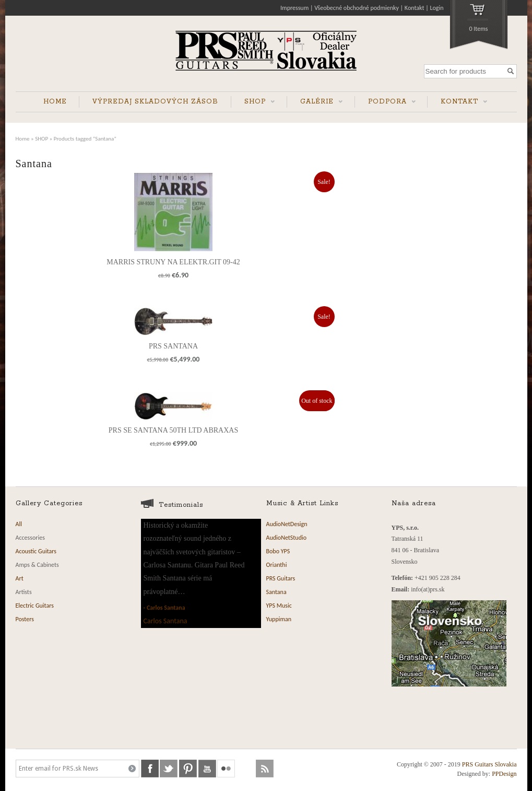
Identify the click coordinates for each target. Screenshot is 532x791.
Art (20, 578)
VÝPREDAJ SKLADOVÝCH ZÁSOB (155, 102)
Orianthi (277, 565)
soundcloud (245, 769)
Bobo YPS (278, 551)
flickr (226, 769)
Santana (276, 592)
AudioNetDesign (287, 524)
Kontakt (415, 8)
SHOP (253, 103)
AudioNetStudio (287, 538)
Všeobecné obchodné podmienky (357, 8)
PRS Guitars (281, 578)
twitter (169, 769)
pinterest (188, 769)
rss (265, 769)
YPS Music (279, 606)
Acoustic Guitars (36, 551)
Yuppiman (279, 619)
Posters (25, 619)
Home (23, 138)
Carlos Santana (166, 608)
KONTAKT (457, 103)
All (19, 524)
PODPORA (385, 103)
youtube (207, 769)
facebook (150, 769)
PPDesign (504, 774)
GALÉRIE (315, 103)
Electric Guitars (35, 606)
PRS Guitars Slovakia (489, 764)
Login (436, 8)
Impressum (294, 8)
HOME (55, 102)
